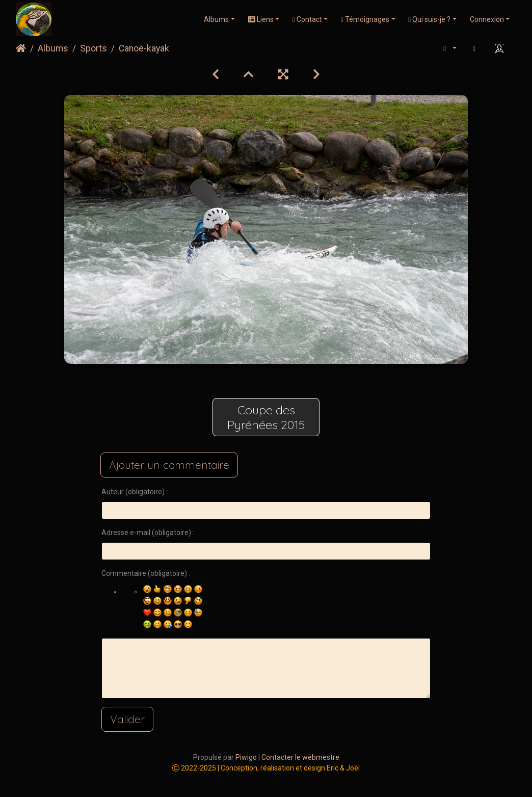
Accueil (21, 48)
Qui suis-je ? (429, 19)
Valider (127, 719)
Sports (94, 48)
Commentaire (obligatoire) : (146, 573)
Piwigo (246, 757)
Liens (261, 19)
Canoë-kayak (144, 48)
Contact (307, 19)
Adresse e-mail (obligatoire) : (148, 533)
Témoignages (365, 19)
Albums (216, 19)
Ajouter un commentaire (169, 465)
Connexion (487, 19)
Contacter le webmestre (300, 757)
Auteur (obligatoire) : (135, 492)
